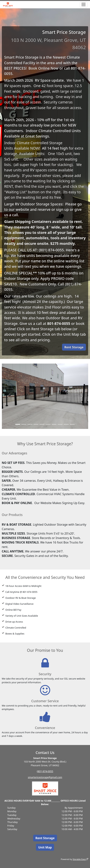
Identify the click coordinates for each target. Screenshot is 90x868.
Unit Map (45, 847)
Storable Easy (80, 859)
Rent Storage (74, 347)
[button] (8, 396)
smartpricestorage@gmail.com (45, 777)
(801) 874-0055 (45, 771)
